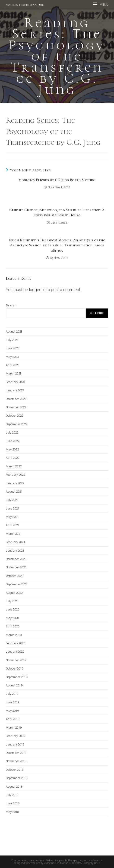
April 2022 (13, 458)
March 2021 (14, 534)
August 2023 (14, 332)
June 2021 (13, 508)
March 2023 (14, 373)
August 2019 (14, 685)
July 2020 (12, 601)
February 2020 (15, 643)
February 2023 (15, 382)
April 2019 (13, 719)
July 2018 (12, 795)
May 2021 (12, 517)
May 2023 (12, 357)
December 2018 (16, 753)
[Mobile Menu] (100, 5)
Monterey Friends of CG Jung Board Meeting (57, 180)
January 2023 (15, 390)
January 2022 (15, 483)
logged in (37, 290)
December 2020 (16, 559)
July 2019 (12, 694)
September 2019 (17, 677)
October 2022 (14, 416)
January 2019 (15, 744)
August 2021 (14, 492)
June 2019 (13, 702)
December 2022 (16, 399)
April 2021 (13, 525)
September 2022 (17, 424)
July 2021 (12, 500)
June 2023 (13, 348)
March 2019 (14, 728)
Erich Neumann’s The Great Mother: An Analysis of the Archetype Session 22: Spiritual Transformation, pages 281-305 (57, 245)
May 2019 (12, 711)
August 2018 (14, 787)
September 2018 (17, 778)
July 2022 (12, 432)
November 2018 (16, 761)
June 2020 (13, 609)
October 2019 (14, 668)
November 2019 (16, 660)
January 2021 (15, 551)
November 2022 (16, 407)
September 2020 (17, 584)
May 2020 (12, 618)
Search (11, 305)
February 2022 (15, 475)
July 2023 (12, 340)
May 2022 (12, 449)
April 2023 (13, 365)
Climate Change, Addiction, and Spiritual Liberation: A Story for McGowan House (57, 213)
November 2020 (16, 567)
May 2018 (12, 812)
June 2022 (13, 441)
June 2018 (13, 803)
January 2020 (15, 652)
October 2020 (14, 576)
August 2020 (14, 593)
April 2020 (13, 626)
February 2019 (15, 736)
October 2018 (14, 770)
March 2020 (14, 635)
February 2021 (15, 542)
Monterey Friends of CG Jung (25, 5)
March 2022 (14, 466)
